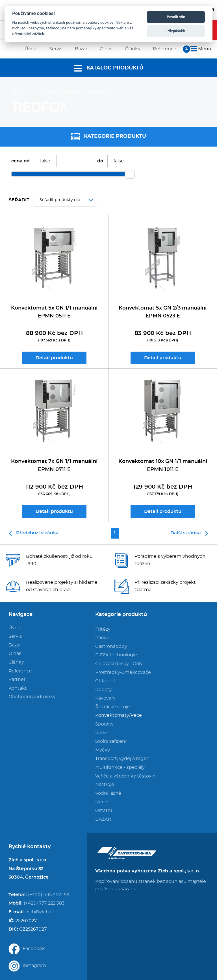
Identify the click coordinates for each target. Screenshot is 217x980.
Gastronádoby (111, 646)
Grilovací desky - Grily (119, 664)
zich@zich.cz (40, 912)
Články (16, 662)
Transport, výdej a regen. (123, 759)
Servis (15, 636)
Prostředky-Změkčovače (123, 672)
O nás (15, 654)
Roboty (104, 690)
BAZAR (103, 819)
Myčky (103, 750)
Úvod (19, 93)
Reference (20, 671)
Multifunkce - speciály (120, 767)
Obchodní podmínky (32, 697)
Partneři (18, 680)
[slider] (130, 174)
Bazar (15, 645)
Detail (54, 358)
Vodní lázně (108, 793)
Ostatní (104, 811)
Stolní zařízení (111, 741)
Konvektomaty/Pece (58, 93)
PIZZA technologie (116, 655)
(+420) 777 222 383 (44, 903)
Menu (199, 49)
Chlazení (105, 681)
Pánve (102, 638)
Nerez (102, 802)
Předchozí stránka (34, 533)
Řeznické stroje (113, 707)
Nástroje (105, 785)
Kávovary (105, 698)
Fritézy (103, 629)
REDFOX (101, 93)
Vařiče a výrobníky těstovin (125, 776)
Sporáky (104, 724)
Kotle (101, 733)
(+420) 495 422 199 (49, 895)
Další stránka (189, 533)
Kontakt (18, 688)
